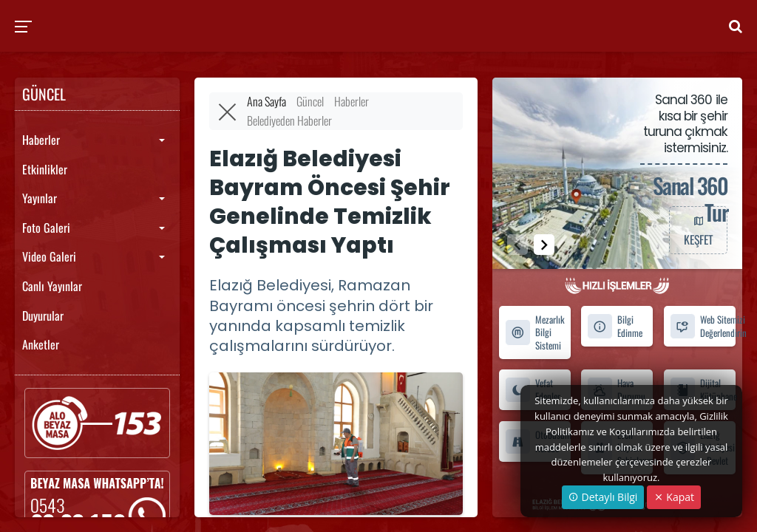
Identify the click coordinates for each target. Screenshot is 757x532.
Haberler (41, 140)
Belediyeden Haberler (289, 120)
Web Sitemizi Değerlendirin (703, 326)
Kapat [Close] (674, 497)
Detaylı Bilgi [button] (603, 497)
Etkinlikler (45, 169)
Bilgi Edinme (615, 326)
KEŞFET (698, 230)
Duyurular (43, 316)
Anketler (41, 344)
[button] (544, 245)
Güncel (310, 101)
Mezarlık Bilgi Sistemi (535, 332)
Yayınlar (40, 198)
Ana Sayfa (267, 101)
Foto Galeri (46, 228)
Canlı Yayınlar (52, 286)
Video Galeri (49, 256)
